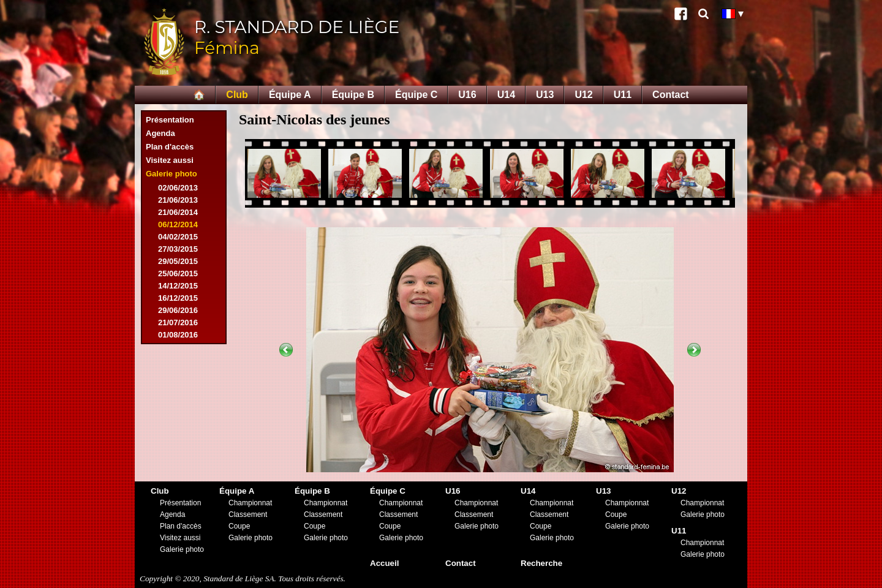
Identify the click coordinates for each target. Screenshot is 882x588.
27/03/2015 (178, 249)
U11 (623, 95)
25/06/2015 (178, 273)
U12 (583, 95)
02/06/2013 (178, 188)
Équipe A (290, 95)
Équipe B (353, 95)
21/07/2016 (178, 322)
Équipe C (416, 95)
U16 (467, 95)
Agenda (160, 133)
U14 (506, 95)
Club (237, 95)
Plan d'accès (170, 147)
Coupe (239, 526)
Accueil (384, 563)
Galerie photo (171, 174)
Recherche (541, 563)
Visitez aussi (170, 160)
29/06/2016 (178, 310)
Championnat (250, 503)
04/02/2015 (178, 237)
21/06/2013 (178, 200)
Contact (671, 95)
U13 (545, 95)
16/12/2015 (178, 298)
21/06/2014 (178, 212)
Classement (248, 514)
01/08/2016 (178, 335)
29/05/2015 (178, 261)
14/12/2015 (178, 286)
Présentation (170, 120)
